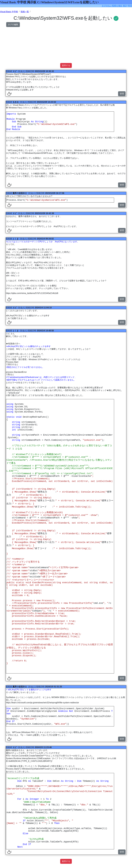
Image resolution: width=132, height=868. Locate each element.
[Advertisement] (66, 45)
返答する (66, 65)
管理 (122, 94)
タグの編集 (13, 24)
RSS (130, 6)
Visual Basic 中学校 (9, 12)
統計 (125, 6)
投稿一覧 (25, 12)
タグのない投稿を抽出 (112, 6)
